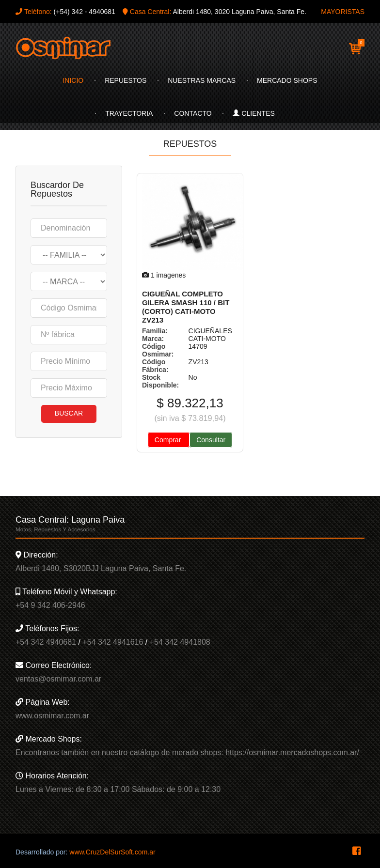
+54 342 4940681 (46, 642)
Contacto (193, 113)
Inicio (73, 80)
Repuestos (126, 80)
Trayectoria (129, 113)
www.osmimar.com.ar (52, 716)
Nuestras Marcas (202, 80)
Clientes (253, 113)
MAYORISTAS (343, 12)
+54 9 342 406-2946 (50, 605)
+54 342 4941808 (180, 642)
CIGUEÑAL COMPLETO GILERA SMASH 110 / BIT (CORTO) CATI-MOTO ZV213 (186, 307)
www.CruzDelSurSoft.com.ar (112, 852)
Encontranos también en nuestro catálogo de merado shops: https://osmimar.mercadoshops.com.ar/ (187, 752)
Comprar (169, 440)
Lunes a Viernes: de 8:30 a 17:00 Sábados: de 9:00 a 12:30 (118, 789)
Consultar (211, 440)
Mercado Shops (287, 80)
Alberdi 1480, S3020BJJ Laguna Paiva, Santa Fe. (101, 568)
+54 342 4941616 (113, 642)
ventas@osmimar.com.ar (58, 679)
